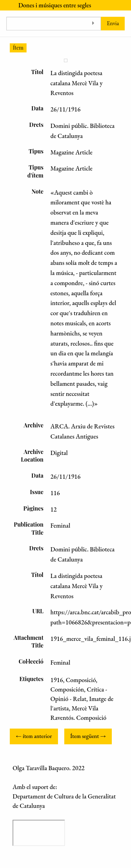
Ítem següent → (88, 736)
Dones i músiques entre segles (54, 5)
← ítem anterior (34, 736)
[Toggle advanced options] (93, 24)
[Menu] (6, 5)
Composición (67, 689)
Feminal (60, 662)
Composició (81, 680)
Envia (113, 23)
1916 (57, 680)
